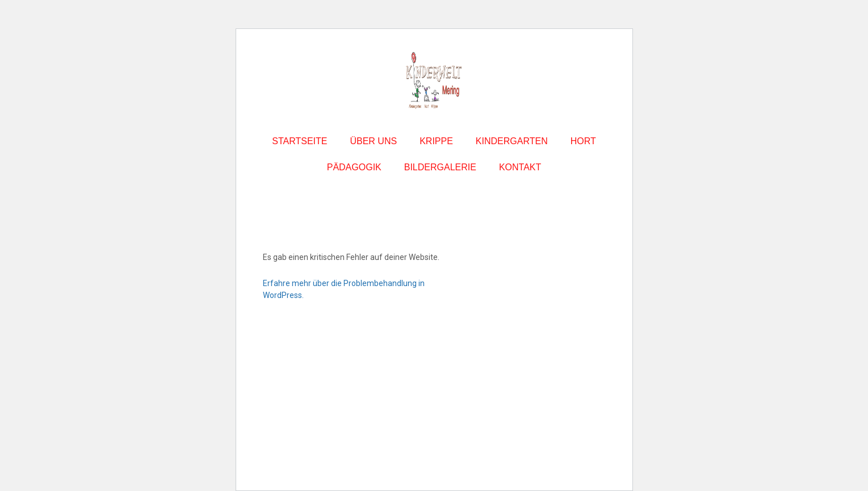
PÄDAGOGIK (354, 167)
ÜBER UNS (373, 141)
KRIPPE (436, 141)
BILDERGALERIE (440, 167)
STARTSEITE (299, 141)
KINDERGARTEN (512, 141)
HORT (583, 141)
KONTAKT (520, 167)
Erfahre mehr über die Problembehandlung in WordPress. (344, 289)
